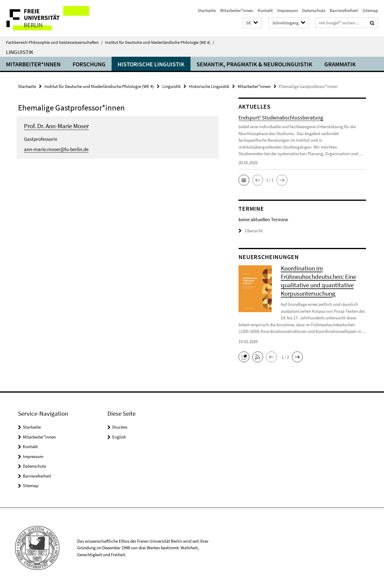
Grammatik (340, 64)
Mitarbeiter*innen (237, 10)
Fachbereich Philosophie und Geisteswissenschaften (54, 42)
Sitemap (370, 10)
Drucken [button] (120, 427)
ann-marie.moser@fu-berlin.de (56, 149)
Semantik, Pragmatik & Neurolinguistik (254, 64)
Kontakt (265, 10)
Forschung (89, 64)
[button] (252, 23)
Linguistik (20, 52)
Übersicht (251, 231)
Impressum (287, 10)
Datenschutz (314, 10)
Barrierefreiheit (344, 10)
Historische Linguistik (151, 64)
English (119, 437)
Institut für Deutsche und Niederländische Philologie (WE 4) (160, 42)
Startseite (207, 10)
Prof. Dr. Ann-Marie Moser (56, 126)
